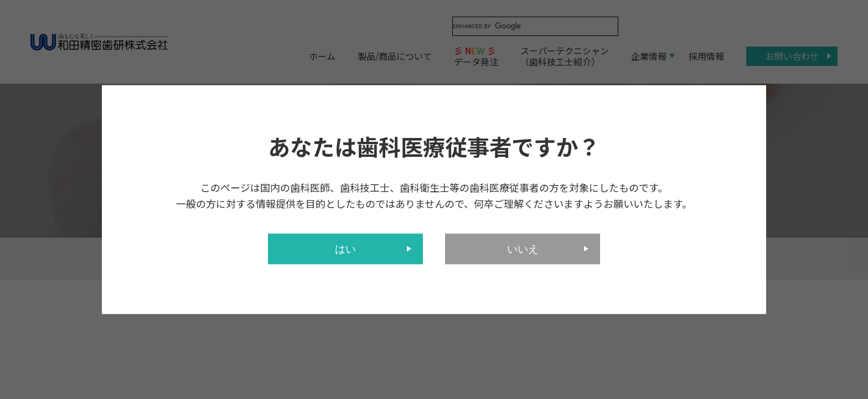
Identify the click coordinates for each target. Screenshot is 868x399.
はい (345, 249)
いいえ (523, 249)
